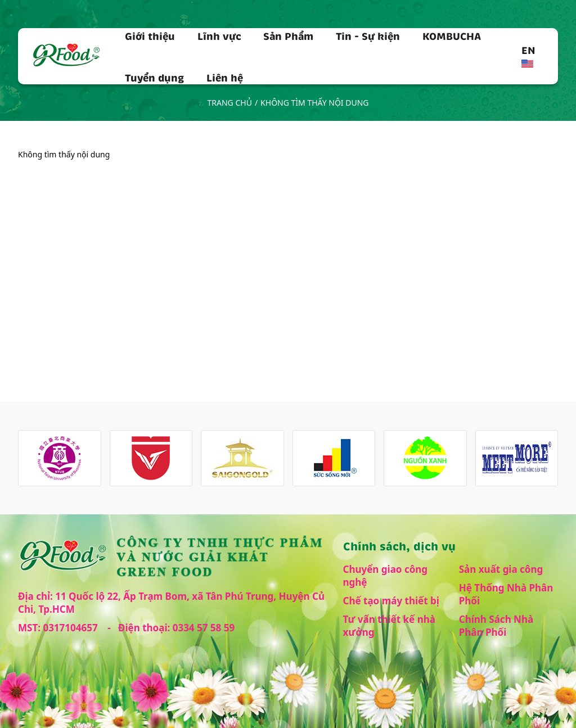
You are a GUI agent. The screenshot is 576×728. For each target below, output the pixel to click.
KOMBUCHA (452, 35)
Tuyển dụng (154, 77)
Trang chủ (230, 103)
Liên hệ (225, 77)
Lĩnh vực (219, 35)
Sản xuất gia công (501, 569)
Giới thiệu (150, 35)
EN (528, 55)
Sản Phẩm (288, 35)
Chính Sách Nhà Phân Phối (496, 626)
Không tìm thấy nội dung (314, 103)
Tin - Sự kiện (368, 35)
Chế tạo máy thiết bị (391, 601)
